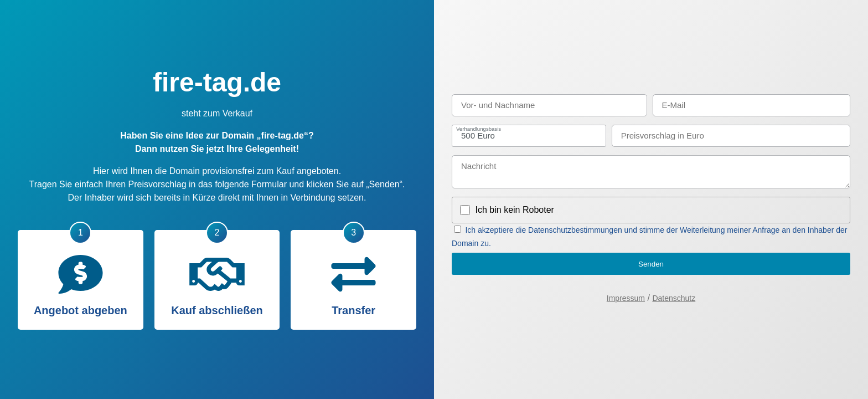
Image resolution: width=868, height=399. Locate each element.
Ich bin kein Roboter (515, 210)
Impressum (626, 298)
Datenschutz (674, 298)
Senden (651, 264)
